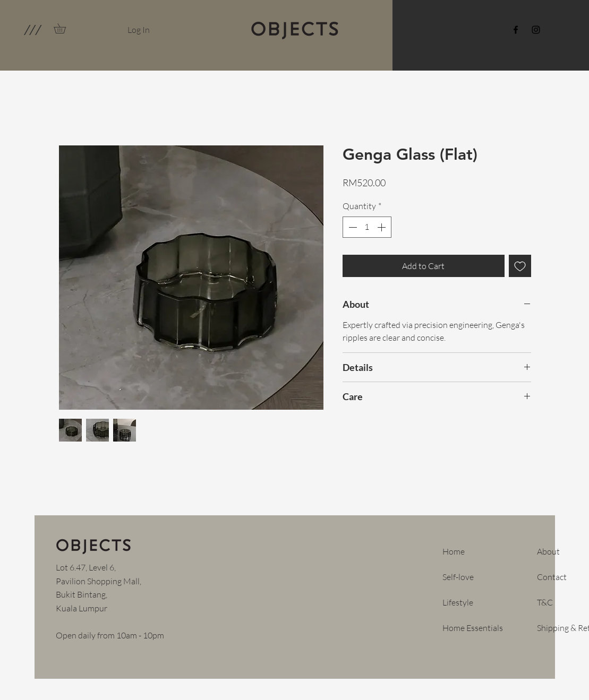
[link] (65, 28)
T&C (545, 602)
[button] (32, 30)
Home (454, 551)
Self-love (458, 577)
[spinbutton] (367, 227)
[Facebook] (516, 30)
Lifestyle (458, 602)
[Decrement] (352, 227)
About (548, 551)
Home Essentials (473, 628)
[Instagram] (536, 30)
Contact (552, 577)
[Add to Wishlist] (520, 266)
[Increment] (382, 227)
